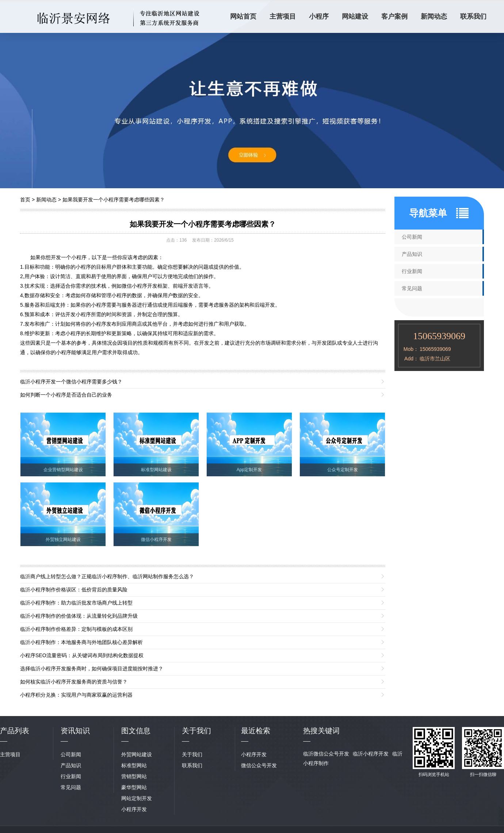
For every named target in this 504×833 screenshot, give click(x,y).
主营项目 (283, 16)
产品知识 (412, 254)
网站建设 (355, 16)
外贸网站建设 (137, 754)
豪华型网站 (134, 787)
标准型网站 (134, 765)
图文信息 (136, 731)
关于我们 (192, 754)
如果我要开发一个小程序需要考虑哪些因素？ (114, 200)
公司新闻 (412, 237)
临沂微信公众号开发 (326, 754)
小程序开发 (134, 809)
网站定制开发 (137, 798)
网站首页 (243, 16)
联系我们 (473, 16)
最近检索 (256, 731)
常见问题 (412, 288)
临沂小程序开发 (371, 754)
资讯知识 (75, 731)
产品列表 (15, 731)
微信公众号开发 (259, 765)
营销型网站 (134, 776)
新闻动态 (434, 16)
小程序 (319, 16)
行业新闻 (412, 271)
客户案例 (394, 16)
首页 (25, 200)
